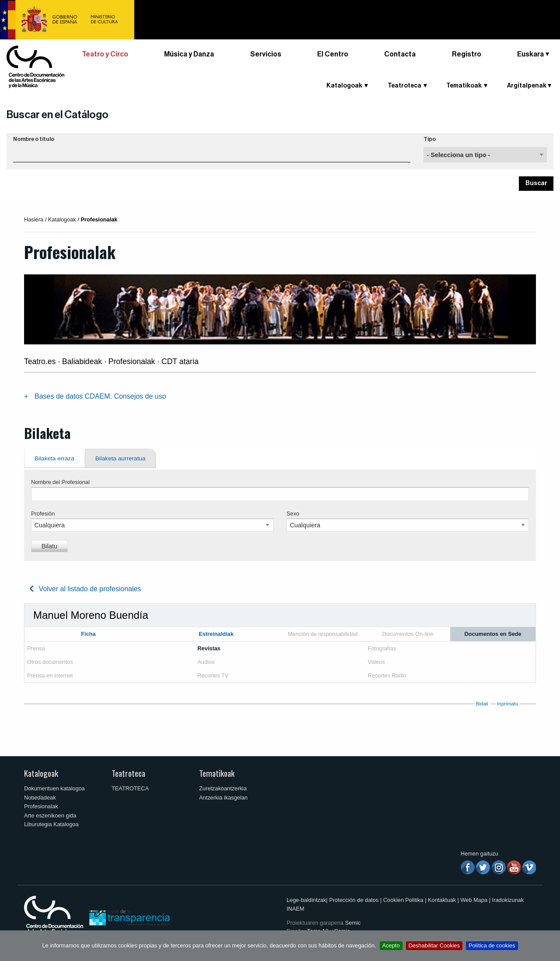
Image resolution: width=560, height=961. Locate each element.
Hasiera (34, 219)
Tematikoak (464, 86)
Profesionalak (41, 806)
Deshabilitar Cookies (434, 945)
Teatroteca (404, 86)
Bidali (482, 704)
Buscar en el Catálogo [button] (58, 115)
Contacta (400, 54)
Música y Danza (189, 54)
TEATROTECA (130, 788)
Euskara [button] (530, 54)
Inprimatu (507, 704)
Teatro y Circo (105, 54)
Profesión (43, 514)
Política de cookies (492, 945)
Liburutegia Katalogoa (51, 824)
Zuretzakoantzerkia (223, 788)
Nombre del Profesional (60, 482)
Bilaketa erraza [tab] (54, 458)
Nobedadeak (40, 798)
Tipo (430, 139)
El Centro (333, 54)
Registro (467, 54)
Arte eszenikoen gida (50, 815)
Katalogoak (344, 86)
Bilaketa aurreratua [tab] (121, 458)
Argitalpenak (527, 86)
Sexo (293, 514)
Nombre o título (34, 139)
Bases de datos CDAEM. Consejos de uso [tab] (100, 396)
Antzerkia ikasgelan (223, 798)
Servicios (266, 54)
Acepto (391, 945)
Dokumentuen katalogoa (54, 788)
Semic (353, 923)
